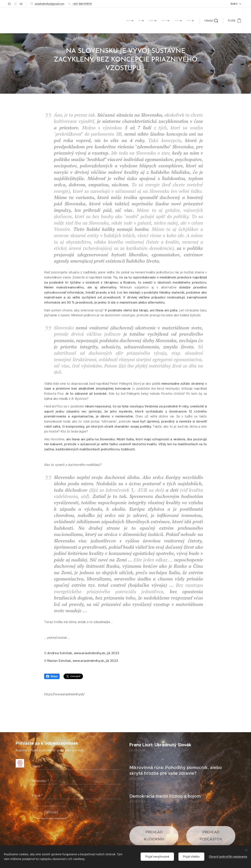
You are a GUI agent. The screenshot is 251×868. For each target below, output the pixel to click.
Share (52, 676)
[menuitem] (151, 21)
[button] (211, 21)
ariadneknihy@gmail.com (50, 4)
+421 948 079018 (82, 4)
